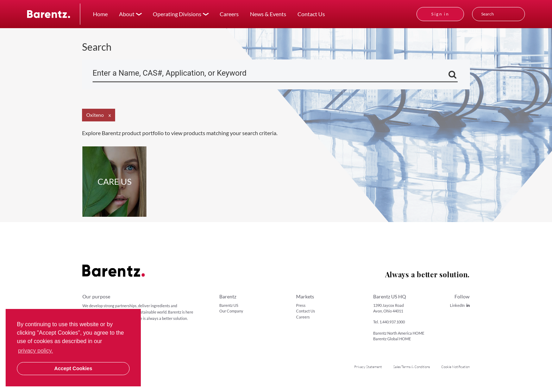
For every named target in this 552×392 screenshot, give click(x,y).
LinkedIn (460, 305)
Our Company (231, 311)
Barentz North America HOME (399, 333)
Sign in (440, 14)
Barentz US (229, 305)
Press (301, 305)
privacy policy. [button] (35, 351)
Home (100, 14)
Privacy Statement (368, 367)
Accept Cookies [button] (73, 368)
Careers (229, 14)
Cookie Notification (455, 367)
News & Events (268, 14)
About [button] (127, 14)
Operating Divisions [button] (177, 14)
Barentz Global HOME (392, 339)
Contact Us (311, 14)
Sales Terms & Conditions (412, 367)
